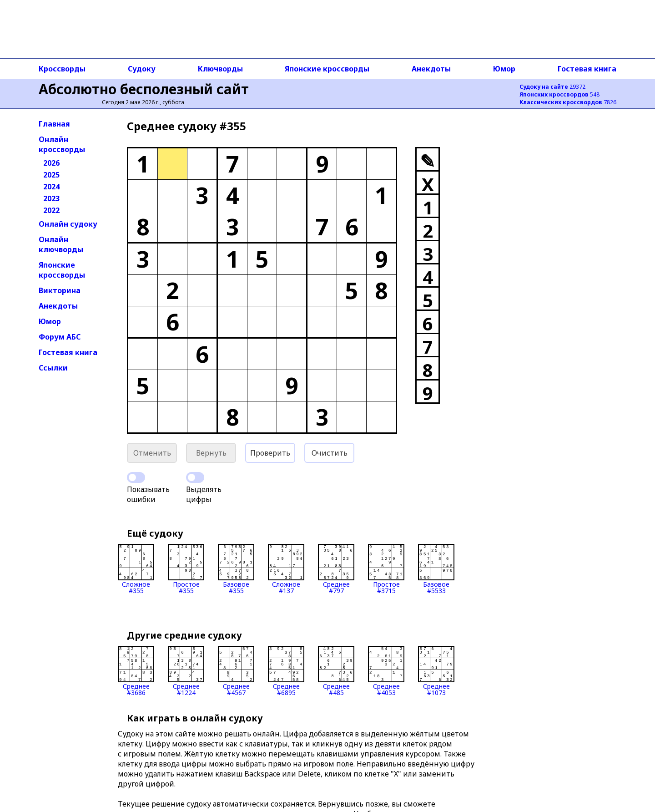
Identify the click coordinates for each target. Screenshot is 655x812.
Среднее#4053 (386, 671)
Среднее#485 (336, 671)
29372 (552, 87)
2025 (51, 175)
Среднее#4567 (236, 671)
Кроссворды (62, 69)
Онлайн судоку (68, 224)
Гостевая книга (587, 69)
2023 (51, 198)
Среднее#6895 (286, 671)
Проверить (270, 453)
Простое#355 (186, 569)
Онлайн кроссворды (62, 144)
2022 (51, 210)
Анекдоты (431, 69)
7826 (568, 102)
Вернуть (211, 453)
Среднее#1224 (186, 671)
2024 (51, 187)
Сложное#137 (286, 569)
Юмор (504, 69)
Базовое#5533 (436, 569)
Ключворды (220, 69)
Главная (54, 124)
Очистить (330, 453)
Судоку (142, 69)
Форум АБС (60, 337)
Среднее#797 (336, 569)
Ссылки (53, 368)
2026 (51, 163)
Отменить (152, 453)
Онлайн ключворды (61, 244)
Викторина (60, 290)
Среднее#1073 (436, 671)
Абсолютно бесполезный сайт (144, 89)
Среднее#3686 (136, 671)
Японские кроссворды (327, 69)
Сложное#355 (136, 569)
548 (559, 94)
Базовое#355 (236, 569)
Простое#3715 (386, 569)
